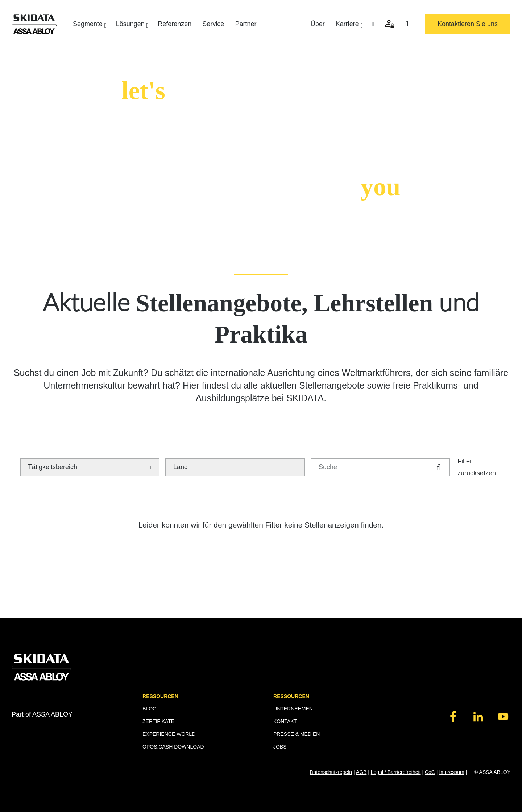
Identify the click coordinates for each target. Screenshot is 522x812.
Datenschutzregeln (331, 772)
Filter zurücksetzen (477, 467)
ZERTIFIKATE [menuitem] (158, 721)
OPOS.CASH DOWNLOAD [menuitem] (173, 747)
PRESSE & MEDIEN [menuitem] (297, 734)
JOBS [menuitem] (280, 747)
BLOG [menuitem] (150, 709)
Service (213, 24)
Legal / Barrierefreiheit (396, 772)
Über (318, 24)
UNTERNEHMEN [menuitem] (293, 709)
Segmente (89, 24)
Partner (246, 24)
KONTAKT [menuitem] (285, 721)
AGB (361, 772)
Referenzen (175, 24)
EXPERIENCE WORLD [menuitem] (169, 734)
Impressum (451, 772)
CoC (430, 772)
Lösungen (132, 24)
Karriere (349, 24)
